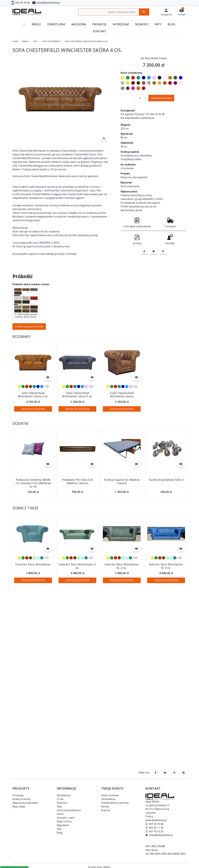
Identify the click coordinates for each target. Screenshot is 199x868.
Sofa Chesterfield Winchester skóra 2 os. (33, 411)
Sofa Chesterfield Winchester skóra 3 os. (77, 411)
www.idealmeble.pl (156, 820)
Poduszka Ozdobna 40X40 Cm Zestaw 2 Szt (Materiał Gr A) (33, 500)
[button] (182, 12)
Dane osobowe (110, 795)
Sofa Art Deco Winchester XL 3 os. (166, 583)
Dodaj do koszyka (161, 98)
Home (15, 41)
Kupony (106, 810)
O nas (60, 799)
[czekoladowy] (30, 403)
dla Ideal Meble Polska (154, 58)
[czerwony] (27, 403)
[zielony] (23, 403)
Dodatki (20, 440)
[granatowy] (38, 403)
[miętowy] (34, 575)
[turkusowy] (34, 403)
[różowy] (86, 403)
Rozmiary (22, 353)
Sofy (35, 41)
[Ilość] (140, 98)
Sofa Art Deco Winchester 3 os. (77, 583)
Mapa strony (64, 821)
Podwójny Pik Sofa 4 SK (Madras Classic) (77, 498)
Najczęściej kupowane (25, 803)
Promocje (18, 795)
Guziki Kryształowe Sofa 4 (166, 497)
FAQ (59, 829)
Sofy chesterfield (51, 41)
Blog (60, 833)
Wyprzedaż (19, 806)
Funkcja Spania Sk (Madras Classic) (122, 498)
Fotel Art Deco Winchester (33, 581)
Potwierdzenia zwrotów (115, 803)
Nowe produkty (22, 799)
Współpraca (64, 795)
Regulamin (63, 825)
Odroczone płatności (69, 810)
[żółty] (19, 403)
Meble (25, 41)
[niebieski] (42, 403)
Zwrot (60, 814)
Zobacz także (26, 525)
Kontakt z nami (66, 818)
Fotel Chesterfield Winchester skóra (122, 411)
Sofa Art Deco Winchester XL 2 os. (122, 583)
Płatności (62, 803)
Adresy (105, 806)
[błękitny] (38, 575)
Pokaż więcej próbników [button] (29, 343)
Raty (59, 806)
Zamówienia (108, 799)
